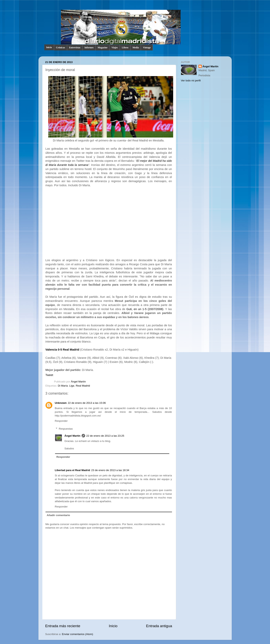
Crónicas (61, 48)
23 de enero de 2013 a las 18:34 (110, 470)
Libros (125, 48)
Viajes (115, 48)
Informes (89, 48)
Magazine (102, 48)
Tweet (49, 375)
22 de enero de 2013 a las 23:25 (105, 436)
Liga (72, 386)
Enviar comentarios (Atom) (78, 634)
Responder (61, 421)
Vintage (147, 48)
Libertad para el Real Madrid (73, 470)
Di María (63, 386)
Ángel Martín (78, 382)
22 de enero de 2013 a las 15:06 (87, 403)
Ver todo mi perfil (191, 80)
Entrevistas (75, 48)
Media (136, 48)
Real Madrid (83, 386)
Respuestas (66, 429)
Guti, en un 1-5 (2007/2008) (145, 309)
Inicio (49, 47)
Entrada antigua (159, 626)
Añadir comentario (58, 515)
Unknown (61, 403)
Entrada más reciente (63, 626)
